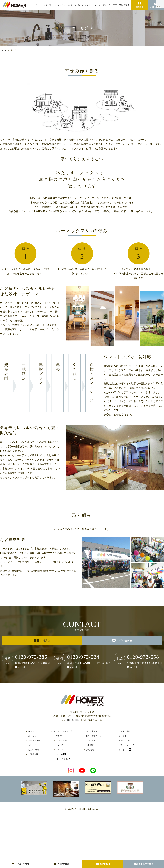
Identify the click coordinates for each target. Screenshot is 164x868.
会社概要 (113, 5)
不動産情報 (124, 5)
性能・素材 (92, 744)
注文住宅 (54, 738)
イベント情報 (100, 5)
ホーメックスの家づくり (65, 5)
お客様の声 (24, 762)
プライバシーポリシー (136, 750)
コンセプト (47, 5)
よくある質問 (131, 732)
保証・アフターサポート (99, 738)
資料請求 (139, 4)
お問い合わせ (156, 4)
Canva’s (54, 756)
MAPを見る (23, 667)
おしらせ (36, 5)
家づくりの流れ (94, 732)
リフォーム (131, 756)
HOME (4, 50)
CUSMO (54, 762)
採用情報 (90, 756)
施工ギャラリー (85, 5)
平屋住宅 (54, 750)
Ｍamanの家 (56, 744)
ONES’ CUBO (57, 768)
